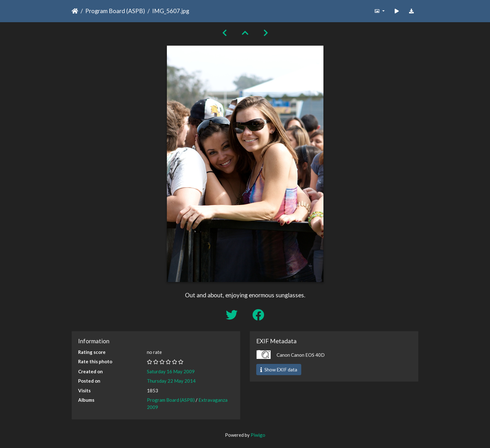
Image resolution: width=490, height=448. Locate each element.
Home (75, 11)
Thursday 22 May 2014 (171, 381)
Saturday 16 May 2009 (171, 371)
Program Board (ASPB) (115, 11)
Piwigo (258, 435)
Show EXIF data (279, 370)
